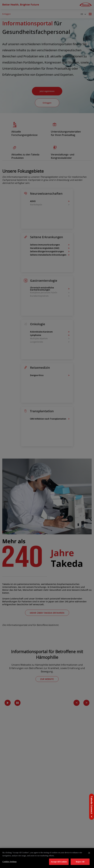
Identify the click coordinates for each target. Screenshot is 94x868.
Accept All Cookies (59, 862)
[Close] (89, 853)
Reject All (80, 862)
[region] (47, 858)
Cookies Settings (9, 862)
